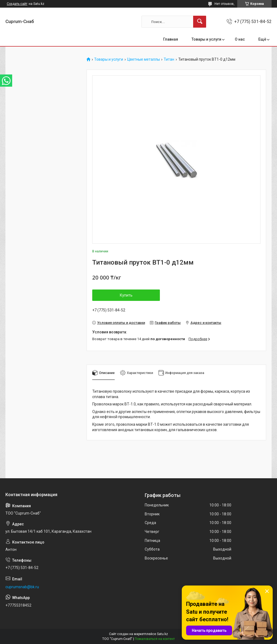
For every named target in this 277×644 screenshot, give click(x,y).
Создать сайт (17, 4)
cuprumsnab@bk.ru (22, 587)
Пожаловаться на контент (155, 639)
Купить (126, 295)
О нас (240, 39)
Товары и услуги (206, 39)
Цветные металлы (144, 59)
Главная (171, 39)
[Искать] (200, 22)
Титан (169, 59)
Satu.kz (162, 634)
